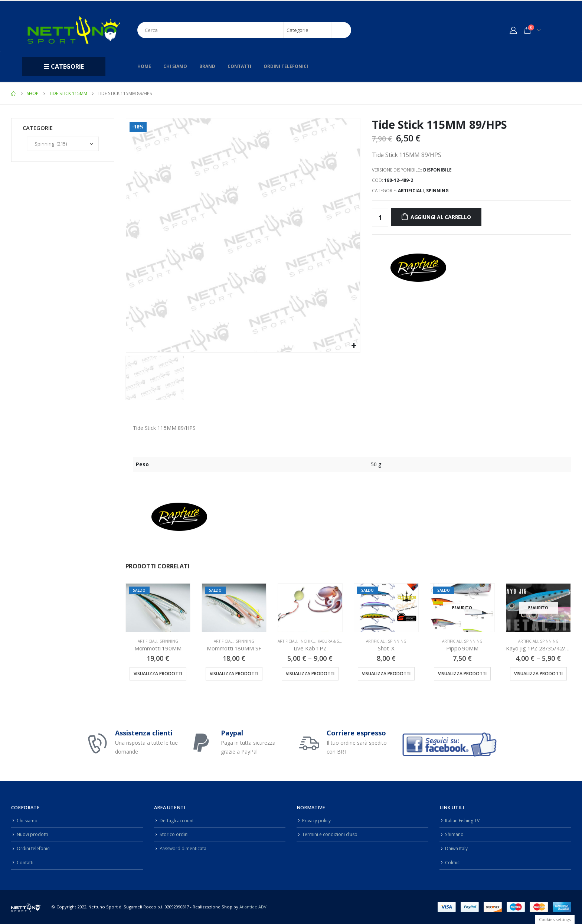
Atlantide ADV (253, 907)
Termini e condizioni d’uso (331, 834)
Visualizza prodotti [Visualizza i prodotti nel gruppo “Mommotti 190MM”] (158, 674)
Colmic (452, 863)
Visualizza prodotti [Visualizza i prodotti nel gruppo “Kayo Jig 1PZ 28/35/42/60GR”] (538, 674)
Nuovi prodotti (32, 834)
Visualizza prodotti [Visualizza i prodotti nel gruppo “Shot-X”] (386, 674)
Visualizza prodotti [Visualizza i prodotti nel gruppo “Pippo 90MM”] (462, 674)
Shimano (455, 834)
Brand (207, 66)
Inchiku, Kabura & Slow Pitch (329, 641)
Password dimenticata (184, 848)
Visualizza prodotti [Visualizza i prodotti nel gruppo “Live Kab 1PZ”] (310, 674)
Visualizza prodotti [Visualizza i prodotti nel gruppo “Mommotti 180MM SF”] (234, 674)
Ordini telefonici (286, 66)
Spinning (437, 191)
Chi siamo (175, 66)
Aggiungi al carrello (441, 217)
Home (144, 66)
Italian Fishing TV (463, 821)
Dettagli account (177, 821)
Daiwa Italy (457, 848)
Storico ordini (174, 834)
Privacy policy (317, 821)
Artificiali (411, 191)
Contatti (239, 66)
